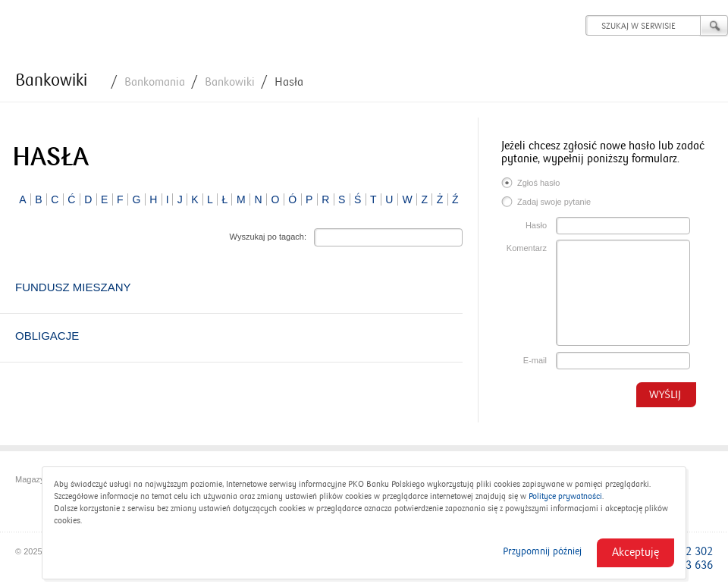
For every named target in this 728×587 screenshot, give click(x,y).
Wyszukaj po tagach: (268, 237)
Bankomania (155, 82)
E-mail (535, 360)
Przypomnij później (542, 551)
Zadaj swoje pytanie (546, 203)
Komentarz (527, 248)
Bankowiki (51, 80)
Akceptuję (635, 552)
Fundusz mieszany (73, 287)
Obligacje (47, 336)
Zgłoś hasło (530, 184)
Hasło (536, 225)
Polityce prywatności (565, 496)
